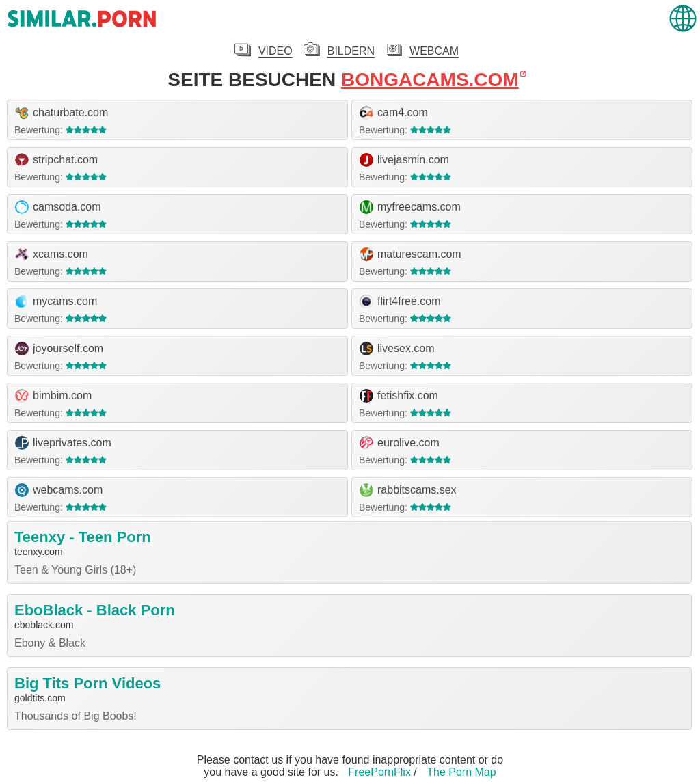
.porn (82, 19)
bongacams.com (430, 80)
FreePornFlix (379, 772)
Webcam (434, 51)
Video (275, 51)
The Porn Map (461, 772)
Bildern (351, 51)
